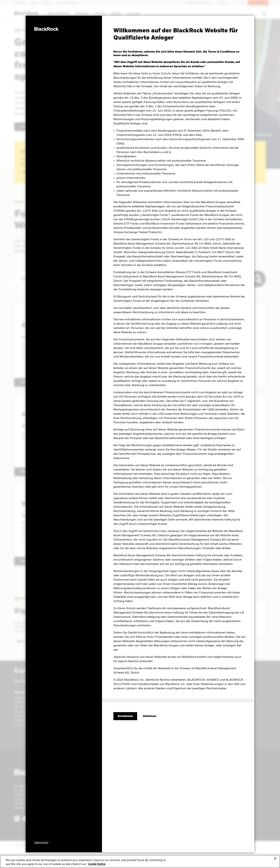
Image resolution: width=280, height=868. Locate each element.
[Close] (275, 859)
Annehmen (125, 716)
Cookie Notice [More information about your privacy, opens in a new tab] (97, 864)
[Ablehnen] (150, 716)
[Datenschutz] (42, 842)
